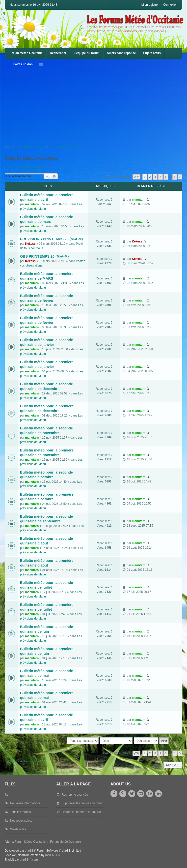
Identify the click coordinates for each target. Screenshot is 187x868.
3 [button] (155, 177)
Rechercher (58, 53)
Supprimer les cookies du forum (83, 803)
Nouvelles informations (25, 803)
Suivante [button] (180, 177)
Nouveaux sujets (21, 821)
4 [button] (160, 177)
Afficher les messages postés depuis (59, 741)
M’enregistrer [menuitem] (150, 5)
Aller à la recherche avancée (27, 167)
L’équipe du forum (87, 53)
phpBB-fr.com (29, 860)
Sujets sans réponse (121, 53)
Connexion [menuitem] (170, 5)
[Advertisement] (96, 105)
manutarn (32, 204)
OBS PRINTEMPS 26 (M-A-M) (44, 256)
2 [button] (150, 177)
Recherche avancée (54, 176)
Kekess (30, 244)
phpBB (29, 851)
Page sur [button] (136, 177)
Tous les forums (21, 812)
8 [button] (175, 177)
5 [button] (166, 177)
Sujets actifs (152, 53)
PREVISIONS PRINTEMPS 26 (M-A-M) (51, 239)
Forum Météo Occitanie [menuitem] (26, 53)
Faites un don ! (24, 64)
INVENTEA (53, 855)
